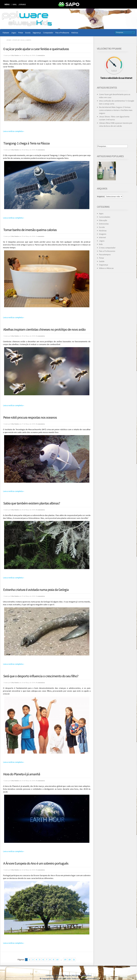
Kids (101, 244)
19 (65, 960)
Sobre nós (59, 975)
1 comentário (40, 236)
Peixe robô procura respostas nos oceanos (30, 417)
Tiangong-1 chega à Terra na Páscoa (26, 143)
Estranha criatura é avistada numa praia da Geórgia (36, 590)
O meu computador (107, 248)
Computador (48, 33)
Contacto (50, 975)
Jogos (14, 33)
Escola (28, 33)
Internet (102, 237)
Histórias (75, 33)
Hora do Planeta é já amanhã (22, 774)
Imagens (103, 234)
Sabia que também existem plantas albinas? (32, 503)
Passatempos (105, 255)
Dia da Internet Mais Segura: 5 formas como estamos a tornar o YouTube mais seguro (116, 110)
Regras (68, 975)
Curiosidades (105, 217)
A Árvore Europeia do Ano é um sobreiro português (36, 863)
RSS (74, 975)
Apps (101, 214)
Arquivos (101, 196)
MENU (7, 4)
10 (57, 960)
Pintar (21, 33)
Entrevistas (104, 224)
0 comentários (41, 150)
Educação (103, 220)
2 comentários (41, 55)
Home (9, 40)
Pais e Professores (62, 33)
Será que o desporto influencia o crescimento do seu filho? (41, 676)
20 (69, 960)
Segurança (37, 33)
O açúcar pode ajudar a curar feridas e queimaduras (36, 49)
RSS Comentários (84, 975)
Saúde (102, 261)
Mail (15, 4)
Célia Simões (15, 55)
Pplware (6, 33)
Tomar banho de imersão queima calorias (30, 230)
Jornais (22, 4)
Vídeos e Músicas (106, 268)
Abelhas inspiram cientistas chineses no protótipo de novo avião (44, 329)
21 (74, 960)
